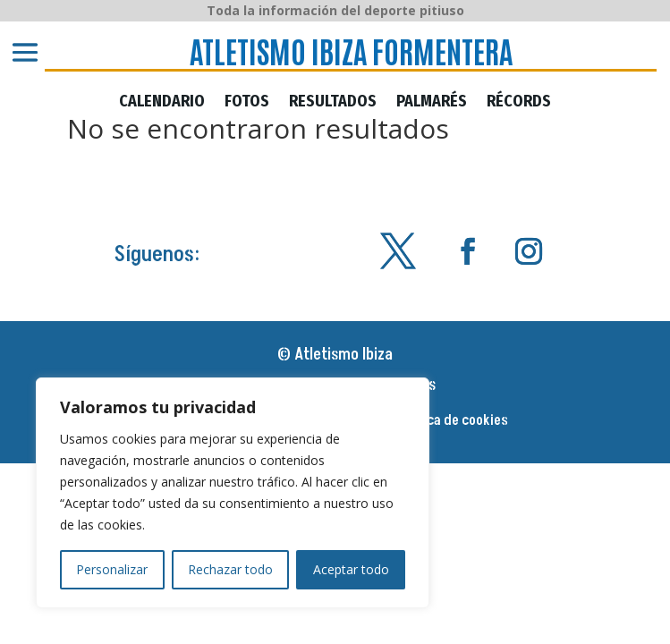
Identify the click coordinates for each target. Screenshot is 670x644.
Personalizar (112, 569)
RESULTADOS (333, 102)
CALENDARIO (162, 102)
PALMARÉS (432, 102)
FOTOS (247, 102)
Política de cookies (452, 422)
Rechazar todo (230, 569)
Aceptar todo (351, 569)
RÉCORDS (519, 102)
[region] (233, 493)
